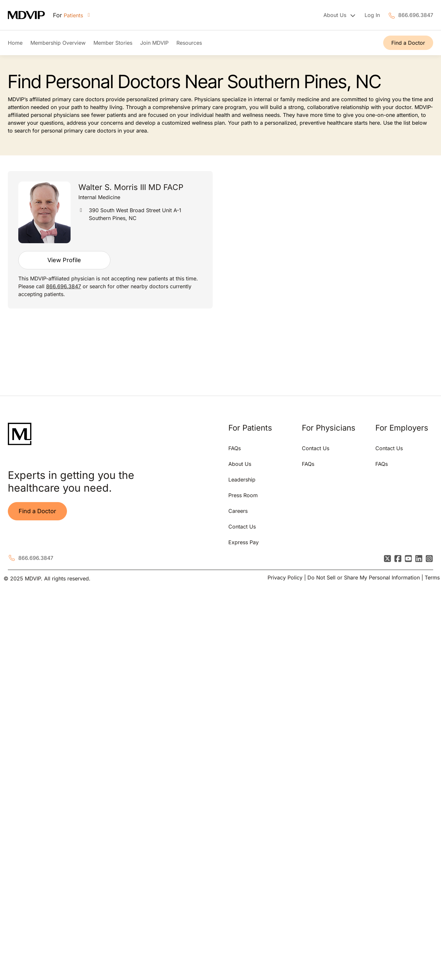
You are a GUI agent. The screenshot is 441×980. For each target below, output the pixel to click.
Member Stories (113, 43)
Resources (189, 43)
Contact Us (242, 527)
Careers (238, 511)
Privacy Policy (285, 577)
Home (15, 43)
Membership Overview (58, 43)
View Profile (64, 260)
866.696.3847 (416, 15)
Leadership (242, 480)
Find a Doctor (408, 43)
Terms (432, 577)
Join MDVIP (154, 43)
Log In (372, 15)
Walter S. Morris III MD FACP (131, 187)
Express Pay (244, 542)
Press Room (243, 495)
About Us (240, 464)
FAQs (235, 448)
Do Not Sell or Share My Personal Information (364, 577)
